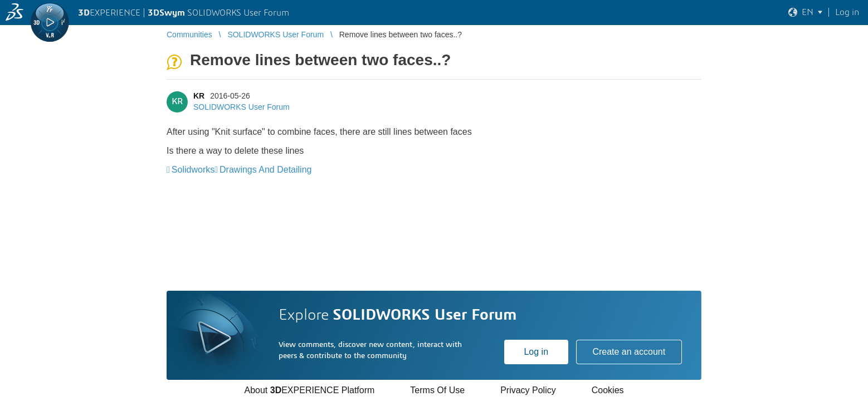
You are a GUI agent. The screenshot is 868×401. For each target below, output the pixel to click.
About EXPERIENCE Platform (309, 390)
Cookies (608, 390)
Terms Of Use (437, 390)
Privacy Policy (528, 390)
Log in (536, 352)
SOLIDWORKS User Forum (242, 107)
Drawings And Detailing (265, 170)
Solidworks (193, 170)
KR (199, 96)
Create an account (629, 352)
